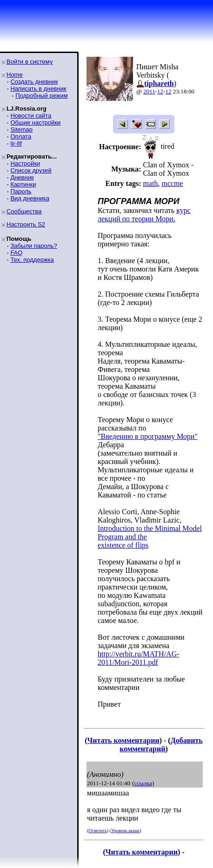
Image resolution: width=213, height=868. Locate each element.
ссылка (143, 783)
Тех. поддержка (32, 260)
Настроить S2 (26, 224)
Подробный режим (41, 96)
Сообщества (24, 211)
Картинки (23, 184)
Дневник (22, 177)
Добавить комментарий (161, 745)
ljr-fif (16, 143)
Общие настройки (35, 123)
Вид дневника (30, 198)
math (150, 183)
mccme (172, 183)
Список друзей (31, 170)
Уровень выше (125, 831)
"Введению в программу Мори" (148, 436)
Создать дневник (34, 82)
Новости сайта (31, 116)
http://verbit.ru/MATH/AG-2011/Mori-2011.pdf (139, 658)
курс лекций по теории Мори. (144, 215)
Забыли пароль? (33, 246)
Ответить (97, 831)
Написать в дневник (38, 89)
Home (15, 75)
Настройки (25, 163)
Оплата (21, 136)
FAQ (16, 253)
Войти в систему (30, 62)
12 (160, 91)
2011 (149, 91)
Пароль (21, 191)
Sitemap (21, 129)
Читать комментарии (123, 740)
